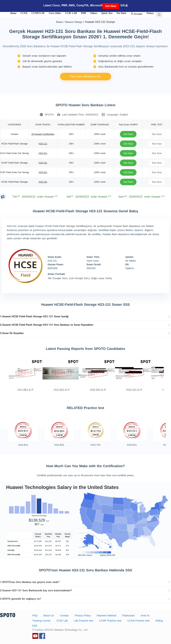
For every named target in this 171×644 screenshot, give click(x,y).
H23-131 (43, 182)
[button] (85, 316)
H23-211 (43, 153)
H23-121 (43, 163)
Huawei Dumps (74, 22)
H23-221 (43, 172)
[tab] (85, 316)
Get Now (111, 6)
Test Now (157, 134)
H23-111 (43, 144)
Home (59, 22)
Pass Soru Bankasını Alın (86, 76)
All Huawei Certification (43, 134)
